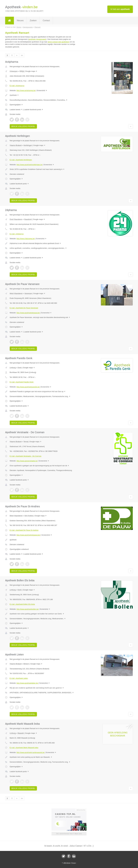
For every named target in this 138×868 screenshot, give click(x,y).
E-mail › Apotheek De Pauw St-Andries (24, 530)
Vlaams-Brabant (16, 145)
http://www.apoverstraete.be (27, 461)
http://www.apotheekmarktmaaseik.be (30, 752)
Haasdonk (28, 219)
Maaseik (21, 733)
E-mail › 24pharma (17, 234)
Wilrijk (22, 71)
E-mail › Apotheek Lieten (19, 678)
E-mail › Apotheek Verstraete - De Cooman (25, 456)
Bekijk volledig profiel (23, 126)
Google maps (31, 71)
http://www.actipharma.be (26, 90)
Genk (19, 368)
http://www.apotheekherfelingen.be (29, 165)
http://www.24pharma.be (26, 239)
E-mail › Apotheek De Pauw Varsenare (24, 308)
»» (22, 55)
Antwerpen (14, 71)
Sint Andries (29, 516)
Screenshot (42, 90)
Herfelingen (28, 145)
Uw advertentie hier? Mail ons (69, 834)
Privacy (74, 863)
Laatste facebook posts (34, 110)
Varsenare (28, 293)
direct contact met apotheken (59, 42)
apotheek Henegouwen (37, 39)
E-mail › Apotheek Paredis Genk (22, 382)
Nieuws (20, 20)
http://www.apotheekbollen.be (27, 609)
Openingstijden (16, 105)
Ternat (26, 442)
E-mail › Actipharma (17, 86)
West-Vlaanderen (16, 293)
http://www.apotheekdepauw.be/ (28, 535)
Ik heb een (120, 9)
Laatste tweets (16, 110)
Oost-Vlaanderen (16, 219)
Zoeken (33, 20)
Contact (46, 20)
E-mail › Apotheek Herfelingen (21, 160)
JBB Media (67, 863)
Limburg (13, 368)
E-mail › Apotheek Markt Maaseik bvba (24, 748)
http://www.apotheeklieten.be (27, 683)
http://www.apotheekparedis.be (28, 387)
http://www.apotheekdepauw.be (28, 313)
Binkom (26, 664)
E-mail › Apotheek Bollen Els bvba (22, 604)
